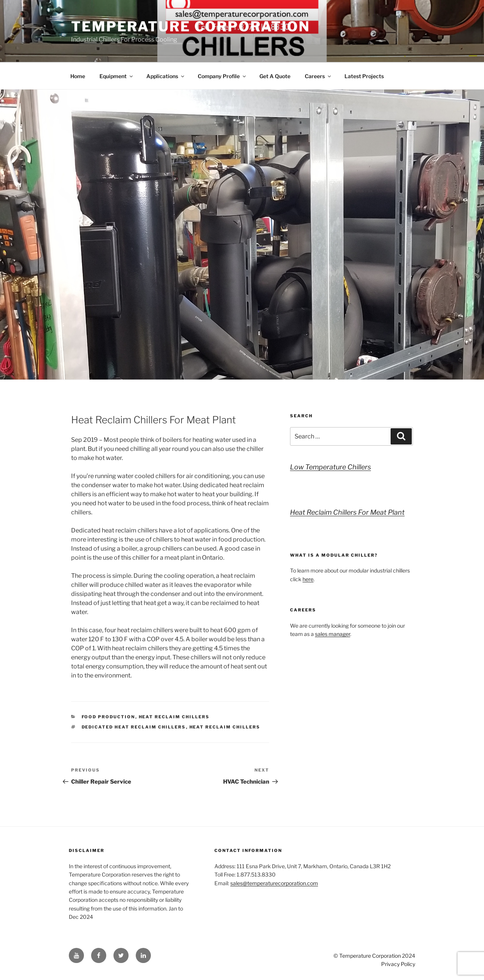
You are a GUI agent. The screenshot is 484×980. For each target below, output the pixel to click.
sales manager (333, 634)
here (308, 579)
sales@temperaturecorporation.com (274, 883)
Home (78, 76)
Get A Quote (275, 76)
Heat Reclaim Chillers (174, 717)
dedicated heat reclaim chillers (134, 727)
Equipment (117, 76)
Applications (166, 76)
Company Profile (222, 76)
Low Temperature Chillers (330, 467)
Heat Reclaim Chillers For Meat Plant (347, 512)
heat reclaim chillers (225, 727)
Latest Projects (364, 76)
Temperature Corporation (191, 26)
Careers (318, 76)
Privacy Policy (398, 964)
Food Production (109, 717)
